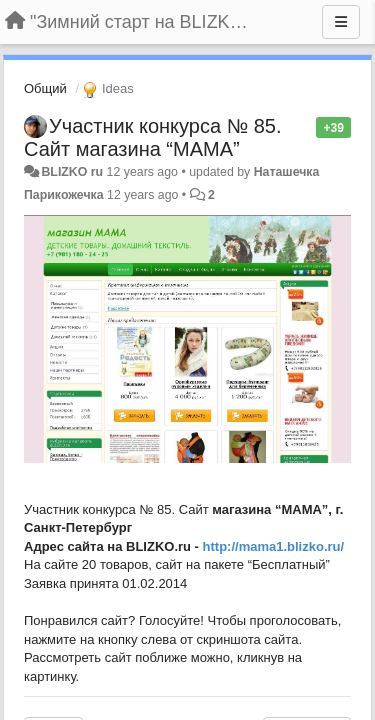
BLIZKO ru (73, 172)
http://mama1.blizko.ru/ (274, 546)
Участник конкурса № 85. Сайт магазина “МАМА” (152, 137)
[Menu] (341, 22)
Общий (45, 88)
